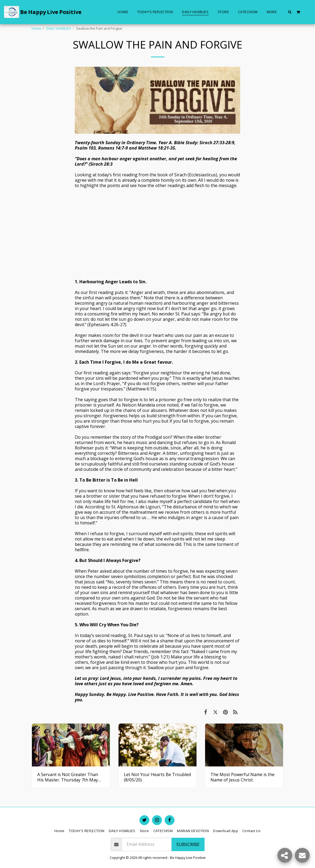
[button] (290, 12)
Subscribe (188, 844)
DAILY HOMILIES (59, 28)
